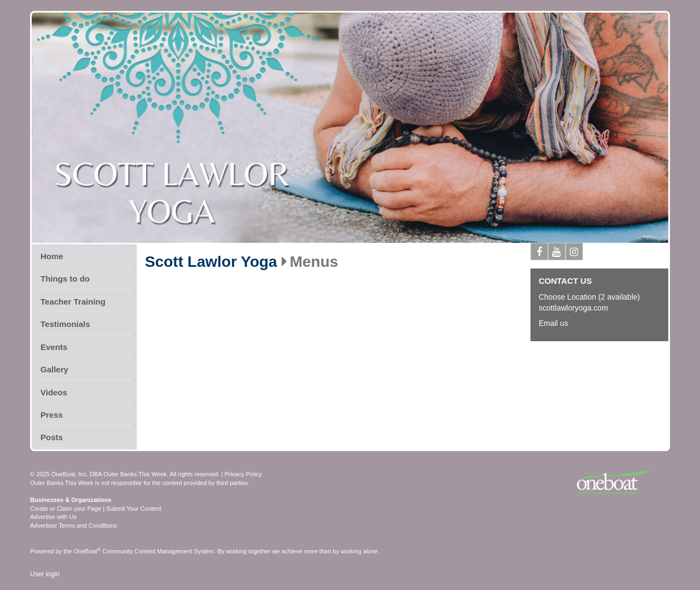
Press (52, 415)
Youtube (557, 254)
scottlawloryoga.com (573, 308)
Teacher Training (73, 302)
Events (54, 347)
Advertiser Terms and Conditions (74, 525)
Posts (52, 437)
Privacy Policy (243, 474)
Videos (54, 392)
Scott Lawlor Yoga (211, 262)
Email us (553, 323)
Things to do (65, 279)
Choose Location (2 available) (589, 297)
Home (52, 256)
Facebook (539, 254)
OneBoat (87, 551)
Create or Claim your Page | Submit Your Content (96, 509)
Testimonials (65, 324)
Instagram (574, 254)
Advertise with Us (53, 517)
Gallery (54, 369)
